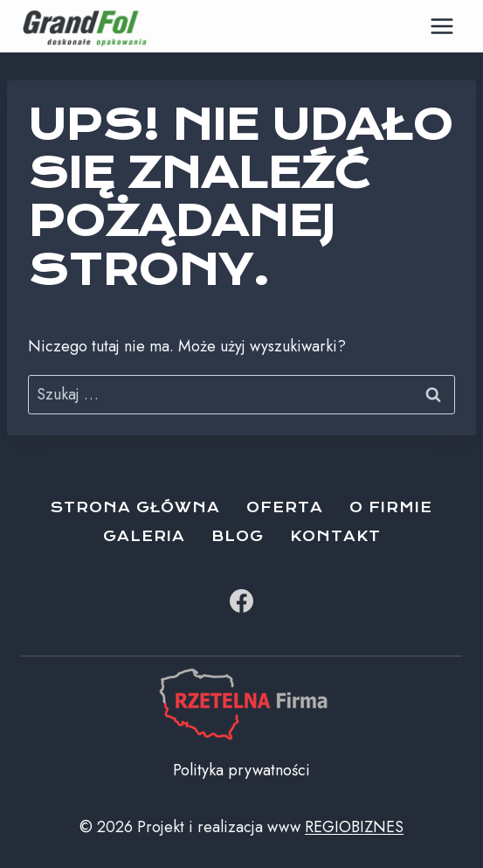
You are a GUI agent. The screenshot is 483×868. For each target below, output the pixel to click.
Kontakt (335, 536)
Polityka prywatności (241, 770)
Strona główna (135, 507)
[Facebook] (242, 601)
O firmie (391, 507)
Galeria (144, 536)
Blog (238, 536)
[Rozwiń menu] (442, 26)
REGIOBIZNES (354, 827)
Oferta (285, 507)
